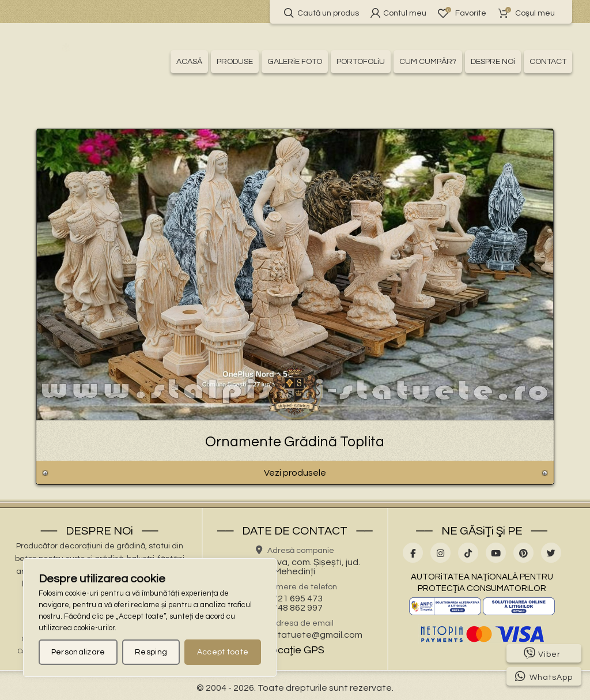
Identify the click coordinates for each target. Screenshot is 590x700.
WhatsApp (544, 676)
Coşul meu (526, 13)
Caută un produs (322, 13)
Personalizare (78, 652)
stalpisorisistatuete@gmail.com (295, 635)
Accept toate (223, 652)
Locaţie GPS (295, 650)
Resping (151, 652)
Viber (542, 653)
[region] (150, 618)
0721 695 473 (295, 599)
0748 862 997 (295, 608)
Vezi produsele (295, 473)
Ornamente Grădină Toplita (295, 442)
